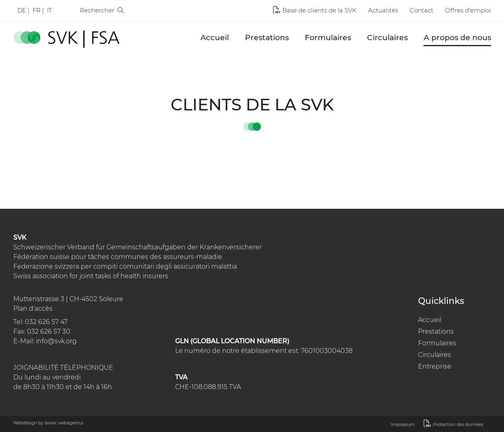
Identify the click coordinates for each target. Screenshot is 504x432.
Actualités (383, 10)
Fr (37, 10)
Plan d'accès (33, 309)
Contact (421, 10)
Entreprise (435, 366)
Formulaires (328, 38)
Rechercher (102, 10)
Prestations (267, 38)
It (49, 10)
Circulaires (387, 38)
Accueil (215, 38)
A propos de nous (457, 38)
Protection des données (458, 425)
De (22, 10)
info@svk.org (56, 341)
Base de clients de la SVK (319, 10)
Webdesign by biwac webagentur (48, 423)
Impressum (403, 425)
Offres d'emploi (468, 10)
